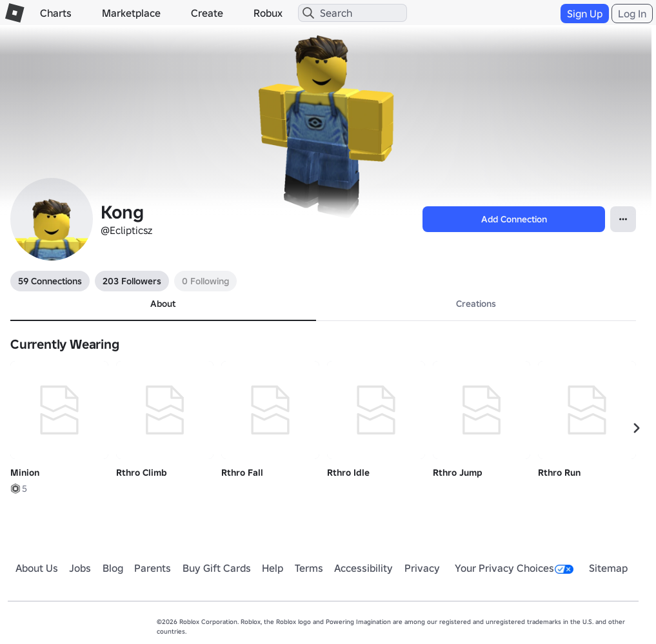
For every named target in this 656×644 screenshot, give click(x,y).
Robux (268, 13)
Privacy (422, 568)
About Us (37, 568)
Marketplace (131, 13)
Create (207, 13)
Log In (632, 14)
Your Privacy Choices (514, 568)
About (163, 304)
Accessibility (363, 568)
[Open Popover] (623, 219)
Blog (113, 568)
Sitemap (608, 568)
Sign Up (585, 14)
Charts (56, 13)
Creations (476, 304)
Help (273, 568)
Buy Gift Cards (217, 568)
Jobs (80, 568)
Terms (309, 568)
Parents (153, 568)
